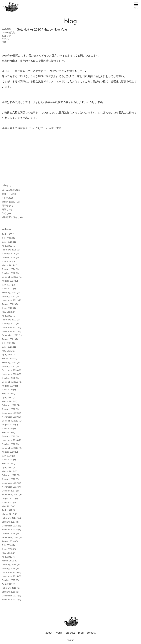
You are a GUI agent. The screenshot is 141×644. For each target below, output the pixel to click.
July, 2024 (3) (8, 261)
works (59, 633)
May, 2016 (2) (8, 553)
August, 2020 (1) (10, 386)
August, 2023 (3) (10, 281)
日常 (4, 42)
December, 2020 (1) (11, 370)
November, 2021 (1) (11, 331)
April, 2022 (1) (9, 316)
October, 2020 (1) (10, 378)
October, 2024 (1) (10, 257)
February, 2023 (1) (11, 292)
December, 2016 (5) (11, 526)
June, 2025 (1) (9, 242)
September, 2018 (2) (12, 448)
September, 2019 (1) (12, 421)
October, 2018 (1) (10, 444)
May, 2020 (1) (8, 393)
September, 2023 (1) (12, 277)
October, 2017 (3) (10, 491)
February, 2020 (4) (11, 405)
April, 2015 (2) (9, 584)
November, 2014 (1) (11, 599)
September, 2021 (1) (12, 335)
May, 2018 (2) (8, 463)
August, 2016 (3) (10, 541)
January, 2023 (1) (10, 296)
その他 (5, 39)
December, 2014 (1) (11, 596)
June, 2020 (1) (9, 390)
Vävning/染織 (8, 32)
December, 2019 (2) (11, 413)
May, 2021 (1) (8, 351)
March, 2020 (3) (9, 401)
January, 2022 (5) (10, 323)
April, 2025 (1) (9, 246)
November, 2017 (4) (11, 487)
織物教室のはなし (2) (12, 217)
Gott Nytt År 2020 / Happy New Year (42, 30)
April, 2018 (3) (9, 467)
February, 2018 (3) (11, 475)
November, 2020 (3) (11, 374)
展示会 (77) (7, 206)
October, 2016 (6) (10, 533)
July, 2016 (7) (8, 545)
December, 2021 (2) (11, 327)
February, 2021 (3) (11, 362)
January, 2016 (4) (10, 568)
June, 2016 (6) (9, 549)
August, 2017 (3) (10, 498)
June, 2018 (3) (9, 460)
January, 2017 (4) (10, 522)
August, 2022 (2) (10, 304)
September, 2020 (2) (12, 382)
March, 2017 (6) (9, 514)
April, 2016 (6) (9, 557)
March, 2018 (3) (9, 471)
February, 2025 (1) (11, 250)
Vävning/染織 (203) (11, 190)
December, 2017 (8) (11, 483)
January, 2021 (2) (10, 366)
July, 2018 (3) (8, 456)
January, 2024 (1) (10, 269)
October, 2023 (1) (10, 273)
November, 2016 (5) (11, 530)
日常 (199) (7, 209)
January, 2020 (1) (10, 409)
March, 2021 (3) (9, 358)
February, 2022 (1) (11, 320)
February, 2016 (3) (11, 564)
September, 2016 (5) (12, 537)
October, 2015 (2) (10, 580)
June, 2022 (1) (9, 308)
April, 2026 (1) (9, 234)
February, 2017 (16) (11, 518)
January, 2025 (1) (10, 254)
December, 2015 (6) (11, 572)
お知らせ (6, 36)
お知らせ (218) (9, 194)
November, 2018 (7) (11, 440)
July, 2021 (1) (8, 343)
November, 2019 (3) (11, 417)
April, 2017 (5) (9, 510)
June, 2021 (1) (9, 347)
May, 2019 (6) (8, 432)
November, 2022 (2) (11, 300)
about (49, 633)
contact (91, 633)
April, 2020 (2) (9, 397)
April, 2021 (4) (9, 355)
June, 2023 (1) (9, 288)
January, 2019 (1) (10, 436)
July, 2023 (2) (8, 285)
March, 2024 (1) (9, 265)
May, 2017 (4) (8, 506)
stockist (70, 633)
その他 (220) (8, 198)
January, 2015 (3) (10, 592)
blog (81, 633)
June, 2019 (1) (9, 428)
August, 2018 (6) (10, 452)
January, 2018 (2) (10, 479)
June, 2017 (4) (9, 502)
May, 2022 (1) (8, 312)
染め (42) (6, 213)
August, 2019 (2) (10, 425)
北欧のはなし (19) (11, 202)
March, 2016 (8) (9, 561)
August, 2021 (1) (10, 339)
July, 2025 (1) (8, 238)
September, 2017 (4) (12, 495)
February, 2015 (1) (11, 588)
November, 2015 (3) (11, 576)
